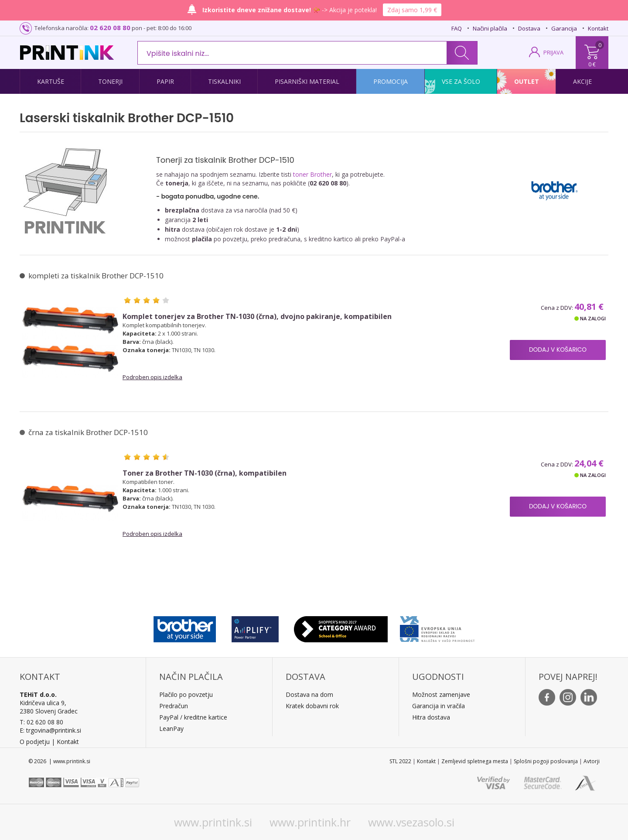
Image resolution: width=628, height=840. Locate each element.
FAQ (457, 28)
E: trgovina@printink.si (50, 730)
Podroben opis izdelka (152, 377)
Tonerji (110, 81)
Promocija (391, 81)
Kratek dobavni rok (312, 706)
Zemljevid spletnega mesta (475, 761)
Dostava (529, 28)
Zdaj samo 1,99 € (412, 10)
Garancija (564, 28)
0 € (592, 64)
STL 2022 (400, 761)
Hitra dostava (431, 717)
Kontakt (598, 28)
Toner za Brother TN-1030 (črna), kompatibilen (205, 473)
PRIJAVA (553, 52)
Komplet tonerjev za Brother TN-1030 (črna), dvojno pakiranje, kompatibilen (257, 317)
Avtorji (592, 761)
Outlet (527, 81)
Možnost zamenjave (441, 694)
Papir (165, 81)
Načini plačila (490, 28)
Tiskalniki (224, 81)
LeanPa (170, 729)
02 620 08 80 (110, 27)
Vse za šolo (461, 81)
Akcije (582, 81)
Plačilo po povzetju (186, 694)
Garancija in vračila (439, 706)
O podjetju (35, 742)
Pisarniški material (307, 81)
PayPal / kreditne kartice (193, 717)
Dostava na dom (309, 694)
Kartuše (51, 81)
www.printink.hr (310, 822)
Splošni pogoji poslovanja (546, 761)
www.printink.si (213, 822)
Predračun (174, 706)
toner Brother (312, 174)
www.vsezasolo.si (411, 822)
